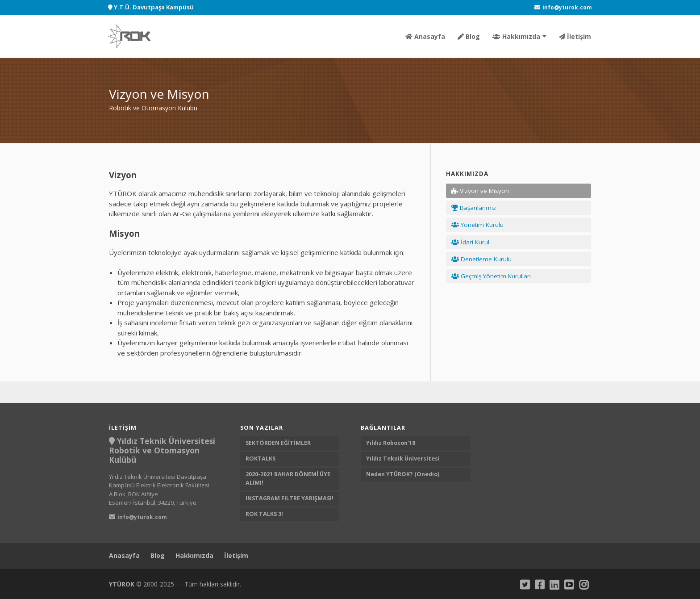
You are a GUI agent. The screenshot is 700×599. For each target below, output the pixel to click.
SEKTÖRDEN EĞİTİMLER (278, 443)
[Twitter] (525, 584)
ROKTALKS (260, 459)
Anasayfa (425, 36)
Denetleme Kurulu (481, 259)
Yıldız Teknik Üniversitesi (404, 459)
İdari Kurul (470, 242)
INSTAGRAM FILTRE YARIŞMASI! (290, 498)
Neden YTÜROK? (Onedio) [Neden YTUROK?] (403, 474)
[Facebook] (540, 584)
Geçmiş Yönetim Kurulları (491, 276)
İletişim (575, 36)
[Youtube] (569, 584)
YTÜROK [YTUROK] (122, 584)
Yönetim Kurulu (477, 225)
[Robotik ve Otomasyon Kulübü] (129, 36)
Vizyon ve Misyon (480, 191)
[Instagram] (584, 584)
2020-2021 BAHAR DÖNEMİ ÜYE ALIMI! (288, 478)
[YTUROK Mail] (563, 7)
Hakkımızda (516, 36)
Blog (469, 36)
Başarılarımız (474, 208)
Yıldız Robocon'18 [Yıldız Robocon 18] (391, 443)
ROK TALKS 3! (264, 514)
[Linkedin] (554, 584)
